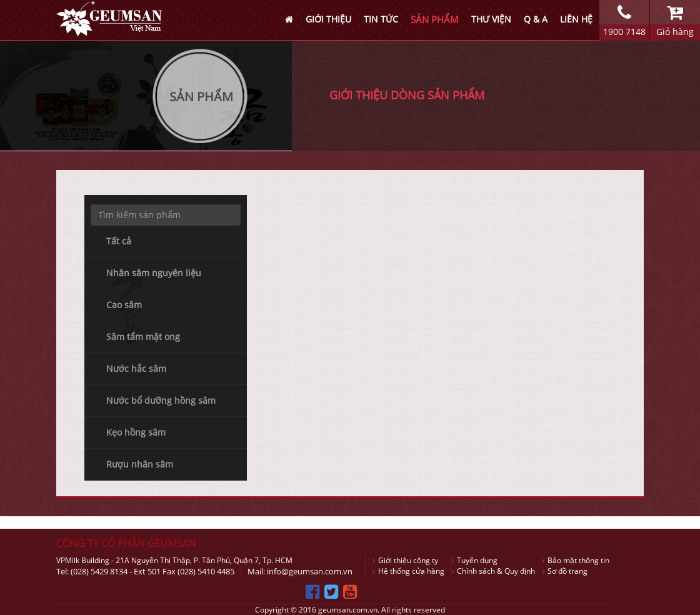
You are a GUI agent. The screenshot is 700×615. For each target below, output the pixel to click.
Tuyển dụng (474, 560)
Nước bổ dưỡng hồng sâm (161, 400)
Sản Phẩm (201, 97)
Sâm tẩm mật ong (143, 337)
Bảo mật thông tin (576, 560)
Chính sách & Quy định (493, 571)
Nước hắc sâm (136, 368)
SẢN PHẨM (435, 19)
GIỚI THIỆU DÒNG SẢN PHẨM (407, 95)
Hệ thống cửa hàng (408, 571)
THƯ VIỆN (491, 19)
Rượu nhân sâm (140, 464)
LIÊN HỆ (576, 19)
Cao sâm (124, 305)
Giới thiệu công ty (405, 560)
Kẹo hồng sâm (136, 432)
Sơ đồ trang (565, 571)
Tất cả (119, 241)
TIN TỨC (381, 19)
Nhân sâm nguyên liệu (154, 273)
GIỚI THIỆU (328, 19)
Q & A (536, 19)
